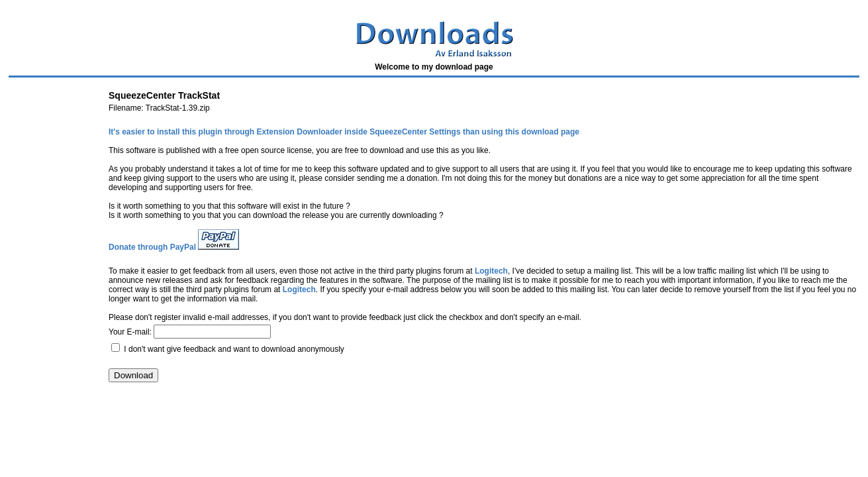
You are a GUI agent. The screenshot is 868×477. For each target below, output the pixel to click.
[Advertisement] (246, 429)
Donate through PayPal (152, 247)
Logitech (491, 271)
